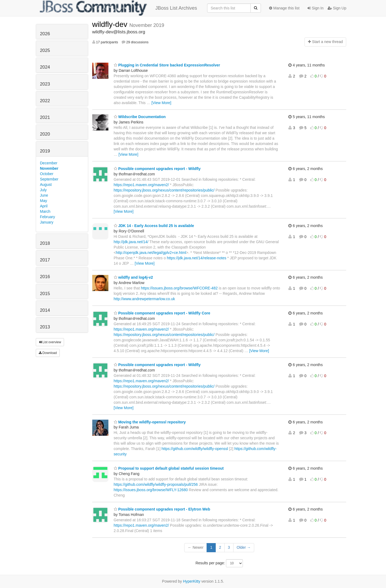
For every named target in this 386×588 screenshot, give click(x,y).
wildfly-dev (111, 24)
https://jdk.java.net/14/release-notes (196, 258)
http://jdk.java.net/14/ (131, 242)
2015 (45, 294)
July (43, 190)
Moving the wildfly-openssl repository (150, 422)
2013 (45, 327)
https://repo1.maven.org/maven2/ (141, 185)
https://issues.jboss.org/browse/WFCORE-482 (179, 288)
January (47, 222)
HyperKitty (192, 581)
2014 (45, 310)
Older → (244, 547)
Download (48, 353)
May (44, 201)
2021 (45, 117)
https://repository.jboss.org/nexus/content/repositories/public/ (164, 190)
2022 (45, 101)
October (47, 174)
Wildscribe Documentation (140, 117)
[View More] (161, 103)
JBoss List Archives (118, 8)
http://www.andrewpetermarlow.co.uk (144, 299)
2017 (45, 260)
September (49, 179)
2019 (45, 151)
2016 (45, 277)
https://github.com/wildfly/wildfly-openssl (195, 449)
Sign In (315, 8)
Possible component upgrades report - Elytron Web (162, 509)
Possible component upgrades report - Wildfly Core (162, 313)
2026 (45, 34)
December (49, 163)
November (49, 168)
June (44, 195)
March (45, 211)
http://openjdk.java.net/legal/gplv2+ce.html (151, 253)
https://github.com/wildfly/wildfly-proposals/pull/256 (156, 484)
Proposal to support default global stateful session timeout (169, 468)
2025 (45, 50)
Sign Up (337, 8)
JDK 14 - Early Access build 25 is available (154, 226)
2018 (45, 243)
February (48, 217)
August (46, 185)
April (44, 206)
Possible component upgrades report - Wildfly (157, 169)
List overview (50, 342)
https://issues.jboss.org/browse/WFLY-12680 (151, 490)
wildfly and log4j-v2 (133, 277)
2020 (45, 134)
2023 (45, 84)
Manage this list (284, 8)
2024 (45, 67)
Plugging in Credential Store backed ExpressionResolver (167, 65)
